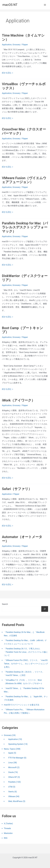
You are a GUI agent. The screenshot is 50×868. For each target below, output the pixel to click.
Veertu (11, 792)
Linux (11, 763)
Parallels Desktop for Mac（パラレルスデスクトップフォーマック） (25, 227)
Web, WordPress (15, 801)
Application (7, 45)
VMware (12, 796)
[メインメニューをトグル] (45, 5)
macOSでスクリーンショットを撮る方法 (22, 705)
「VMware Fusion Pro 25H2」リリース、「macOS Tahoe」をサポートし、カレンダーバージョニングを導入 (26, 664)
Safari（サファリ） (17, 489)
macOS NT (10, 5)
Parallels (12, 782)
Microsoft (12, 767)
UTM (10, 787)
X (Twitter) (8, 824)
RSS (6, 838)
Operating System (16, 744)
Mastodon (8, 833)
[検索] (45, 609)
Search (5, 604)
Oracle (11, 772)
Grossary (16, 45)
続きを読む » (7, 73)
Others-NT (13, 777)
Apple (11, 753)
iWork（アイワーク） (18, 400)
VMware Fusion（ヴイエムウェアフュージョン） (24, 180)
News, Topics (10, 749)
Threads (7, 828)
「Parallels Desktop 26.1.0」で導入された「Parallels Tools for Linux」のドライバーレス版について (26, 652)
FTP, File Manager (16, 758)
